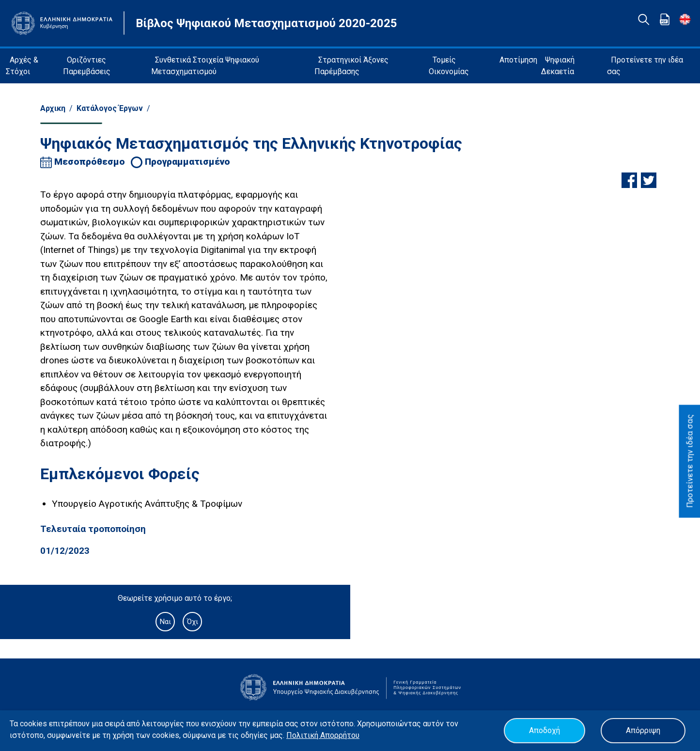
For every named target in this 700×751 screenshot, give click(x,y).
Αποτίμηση (518, 60)
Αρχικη (53, 108)
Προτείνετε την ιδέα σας (645, 66)
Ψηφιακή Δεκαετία (558, 66)
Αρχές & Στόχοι (22, 66)
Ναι (165, 622)
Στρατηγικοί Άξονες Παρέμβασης (351, 66)
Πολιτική (303, 735)
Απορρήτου (340, 735)
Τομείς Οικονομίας (449, 66)
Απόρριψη (643, 730)
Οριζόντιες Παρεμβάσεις (87, 66)
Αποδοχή (544, 730)
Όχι (193, 622)
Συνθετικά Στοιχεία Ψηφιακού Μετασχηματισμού (205, 66)
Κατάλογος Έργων (110, 108)
